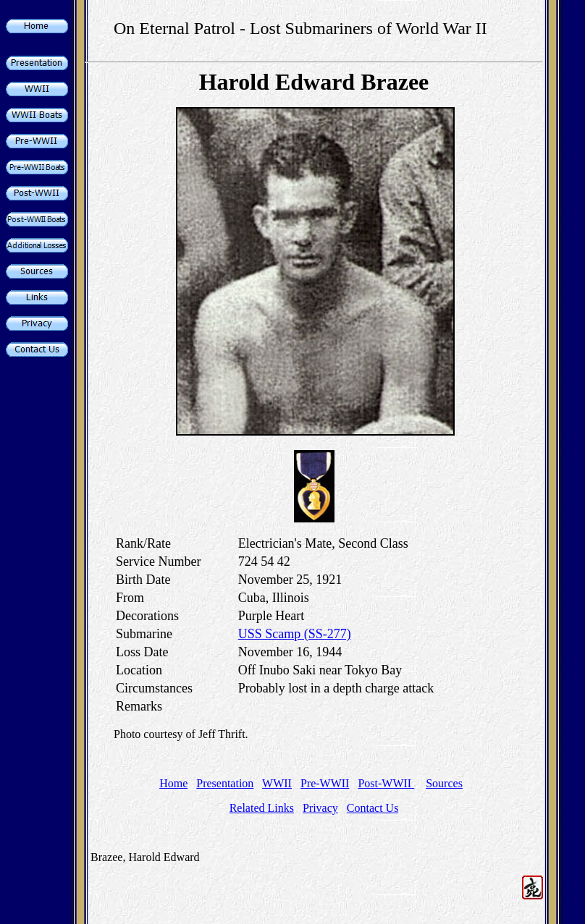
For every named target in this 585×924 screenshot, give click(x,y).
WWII (277, 783)
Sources (444, 783)
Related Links (262, 808)
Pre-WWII (325, 783)
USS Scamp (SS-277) (295, 634)
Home (173, 783)
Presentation (225, 783)
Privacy (320, 808)
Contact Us (373, 808)
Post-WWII (386, 783)
